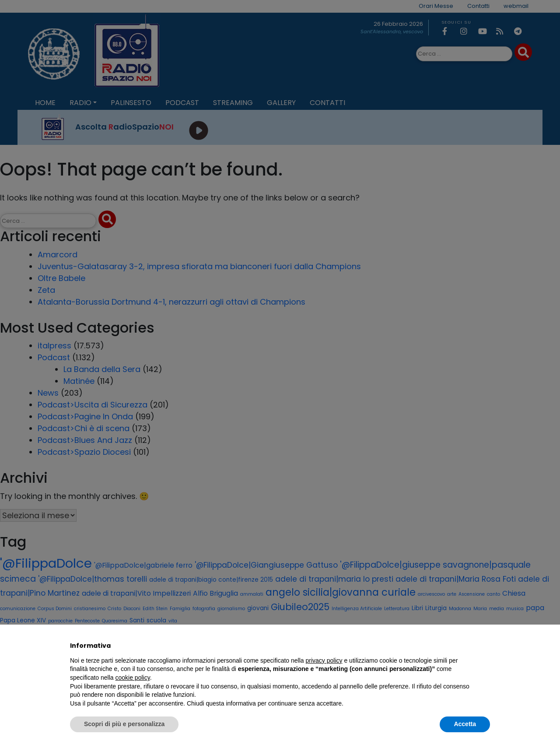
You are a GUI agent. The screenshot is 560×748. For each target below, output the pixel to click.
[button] (486, 646)
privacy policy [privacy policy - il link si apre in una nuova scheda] (324, 660)
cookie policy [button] (133, 678)
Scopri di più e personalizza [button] (124, 724)
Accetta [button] (465, 724)
